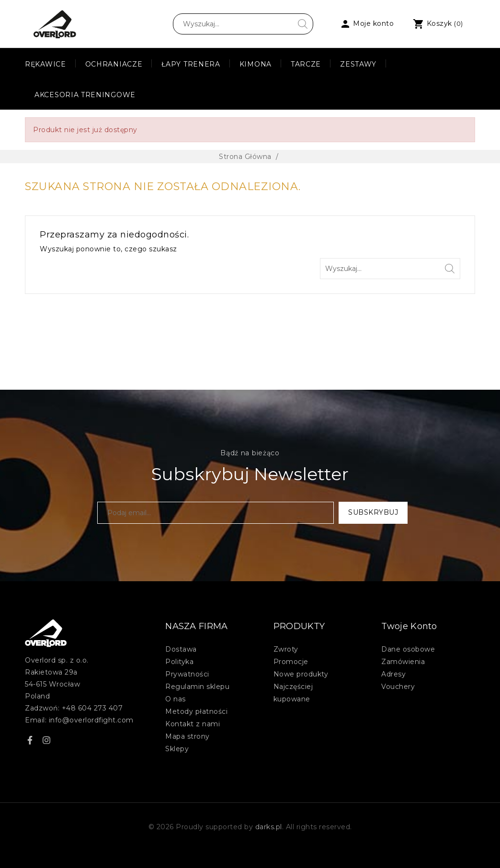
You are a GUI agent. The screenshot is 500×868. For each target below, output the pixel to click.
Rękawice (45, 64)
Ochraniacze (114, 64)
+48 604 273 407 (92, 708)
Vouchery (398, 687)
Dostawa (181, 649)
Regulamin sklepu (197, 687)
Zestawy (358, 64)
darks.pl (269, 827)
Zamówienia (403, 662)
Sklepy (177, 749)
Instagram (46, 741)
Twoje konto (409, 626)
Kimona (256, 64)
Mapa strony (187, 736)
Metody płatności (196, 711)
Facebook (30, 741)
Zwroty (286, 649)
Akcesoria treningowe (85, 95)
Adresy (393, 674)
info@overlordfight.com (91, 720)
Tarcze (306, 64)
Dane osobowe (408, 649)
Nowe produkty (301, 674)
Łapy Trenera (191, 64)
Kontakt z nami (193, 724)
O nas (176, 699)
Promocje (291, 662)
